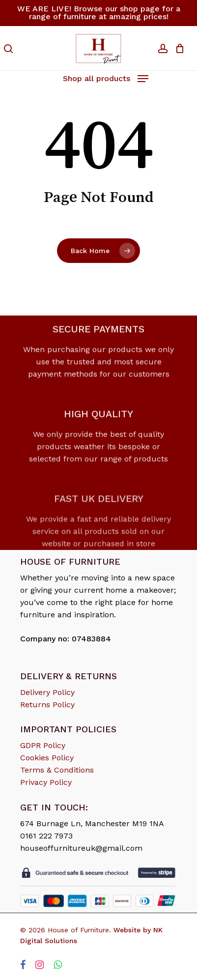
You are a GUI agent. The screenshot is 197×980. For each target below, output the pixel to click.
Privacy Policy (46, 782)
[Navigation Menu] (106, 77)
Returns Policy (47, 705)
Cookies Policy (47, 758)
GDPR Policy (43, 745)
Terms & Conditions (57, 770)
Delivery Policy (47, 692)
